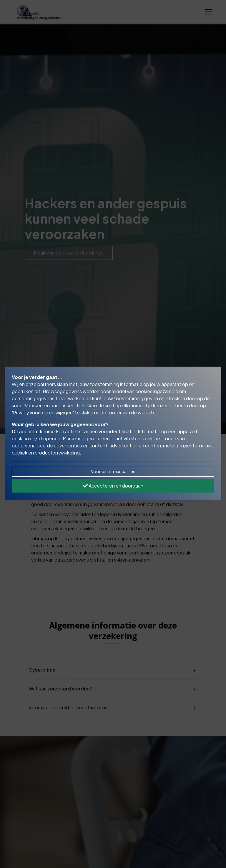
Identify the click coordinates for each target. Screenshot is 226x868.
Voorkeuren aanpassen (113, 471)
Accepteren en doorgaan (113, 486)
